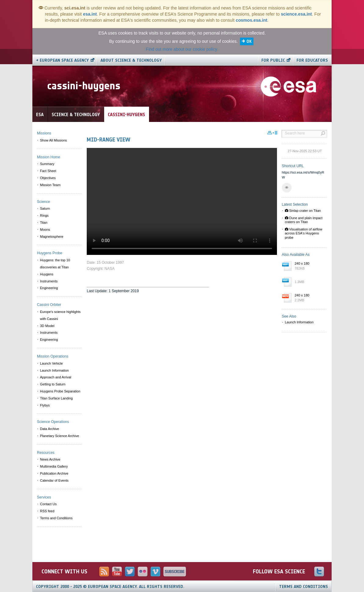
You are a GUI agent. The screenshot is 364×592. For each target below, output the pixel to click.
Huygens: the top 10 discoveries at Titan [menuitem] (55, 264)
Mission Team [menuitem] (50, 185)
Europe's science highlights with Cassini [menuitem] (60, 315)
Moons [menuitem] (45, 230)
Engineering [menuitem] (49, 288)
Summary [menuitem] (47, 164)
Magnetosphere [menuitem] (52, 237)
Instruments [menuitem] (49, 281)
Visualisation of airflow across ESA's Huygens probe (304, 233)
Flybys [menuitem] (45, 405)
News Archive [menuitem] (50, 459)
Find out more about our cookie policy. (182, 49)
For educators (312, 60)
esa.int (90, 14)
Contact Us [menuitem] (48, 504)
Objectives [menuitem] (48, 178)
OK (249, 41)
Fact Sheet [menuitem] (48, 171)
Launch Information (299, 322)
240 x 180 (309, 266)
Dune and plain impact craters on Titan (304, 220)
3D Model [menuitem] (47, 326)
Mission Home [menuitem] (49, 157)
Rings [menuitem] (44, 215)
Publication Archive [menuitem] (54, 473)
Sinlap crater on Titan (303, 211)
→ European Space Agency (62, 60)
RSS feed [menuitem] (47, 511)
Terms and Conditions (304, 587)
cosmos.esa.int (251, 20)
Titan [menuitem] (44, 222)
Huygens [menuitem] (47, 274)
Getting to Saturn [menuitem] (53, 384)
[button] (287, 188)
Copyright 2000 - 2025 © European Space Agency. (110, 587)
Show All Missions (53, 140)
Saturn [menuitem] (45, 208)
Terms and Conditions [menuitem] (56, 518)
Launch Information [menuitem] (54, 370)
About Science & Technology (131, 60)
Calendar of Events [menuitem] (54, 480)
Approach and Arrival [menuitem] (56, 377)
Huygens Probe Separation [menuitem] (60, 391)
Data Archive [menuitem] (49, 429)
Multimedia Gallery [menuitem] (54, 466)
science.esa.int (297, 14)
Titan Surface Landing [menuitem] (56, 398)
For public (273, 60)
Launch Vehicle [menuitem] (51, 363)
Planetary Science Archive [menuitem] (60, 436)
